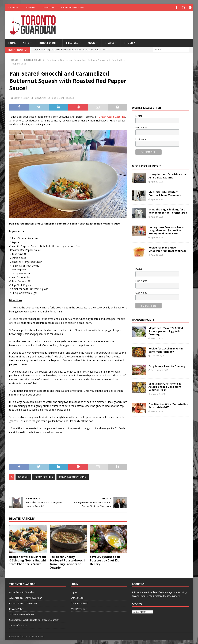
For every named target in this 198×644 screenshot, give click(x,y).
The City (129, 42)
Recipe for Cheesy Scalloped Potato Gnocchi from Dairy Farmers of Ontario (67, 562)
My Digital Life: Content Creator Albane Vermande (165, 193)
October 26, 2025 (159, 355)
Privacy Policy (16, 608)
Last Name (141, 139)
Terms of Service (18, 625)
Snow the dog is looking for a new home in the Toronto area (168, 211)
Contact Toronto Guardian (23, 603)
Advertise (30, 7)
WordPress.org (79, 608)
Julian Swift (40, 97)
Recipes (70, 97)
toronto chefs (44, 477)
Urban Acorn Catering (112, 116)
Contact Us (48, 7)
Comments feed (79, 603)
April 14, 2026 (157, 199)
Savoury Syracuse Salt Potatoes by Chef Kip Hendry (105, 560)
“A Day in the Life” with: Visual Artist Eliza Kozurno (167, 176)
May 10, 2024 (157, 411)
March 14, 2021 (22, 97)
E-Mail (139, 116)
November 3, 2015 (159, 370)
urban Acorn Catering (73, 477)
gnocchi (23, 477)
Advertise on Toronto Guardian (26, 597)
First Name (141, 127)
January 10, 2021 (158, 394)
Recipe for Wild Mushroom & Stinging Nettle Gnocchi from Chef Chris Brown (28, 560)
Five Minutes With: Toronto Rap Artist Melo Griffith (168, 405)
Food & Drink (48, 42)
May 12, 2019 (157, 338)
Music (92, 42)
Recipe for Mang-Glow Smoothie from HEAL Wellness (167, 249)
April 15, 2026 (157, 181)
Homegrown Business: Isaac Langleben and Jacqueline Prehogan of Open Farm (166, 230)
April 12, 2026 (157, 254)
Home (12, 42)
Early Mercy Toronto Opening (167, 366)
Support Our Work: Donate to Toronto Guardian (34, 619)
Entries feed (77, 597)
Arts (26, 42)
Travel (110, 42)
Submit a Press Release (72, 7)
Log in (74, 592)
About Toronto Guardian (22, 592)
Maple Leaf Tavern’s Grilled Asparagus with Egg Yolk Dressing (166, 331)
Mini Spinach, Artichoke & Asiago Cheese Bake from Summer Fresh (165, 386)
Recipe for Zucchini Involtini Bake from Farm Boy (166, 350)
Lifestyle (72, 42)
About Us (13, 7)
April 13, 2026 (157, 237)
